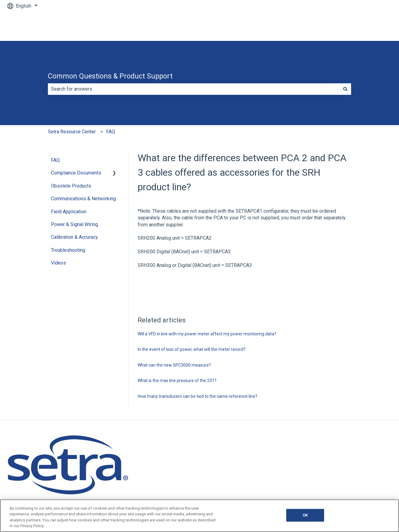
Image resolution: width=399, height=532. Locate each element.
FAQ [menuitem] (55, 160)
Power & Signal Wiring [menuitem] (74, 224)
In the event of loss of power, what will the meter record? (192, 349)
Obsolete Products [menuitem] (71, 186)
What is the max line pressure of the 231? (177, 381)
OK (305, 515)
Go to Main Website (365, 26)
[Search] (345, 89)
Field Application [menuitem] (69, 212)
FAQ (111, 132)
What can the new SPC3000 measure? (174, 365)
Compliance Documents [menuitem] (76, 173)
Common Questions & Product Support (110, 76)
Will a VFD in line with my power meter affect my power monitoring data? (207, 334)
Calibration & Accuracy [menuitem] (74, 237)
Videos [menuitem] (59, 263)
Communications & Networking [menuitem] (83, 199)
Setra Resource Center (72, 132)
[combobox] (194, 89)
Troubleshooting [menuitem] (68, 250)
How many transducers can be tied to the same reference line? (198, 396)
